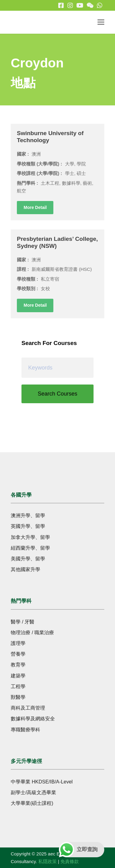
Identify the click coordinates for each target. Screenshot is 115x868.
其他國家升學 (25, 569)
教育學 (18, 665)
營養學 (18, 654)
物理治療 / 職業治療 (32, 633)
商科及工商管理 (28, 708)
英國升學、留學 (28, 526)
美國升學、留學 (28, 559)
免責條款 (70, 861)
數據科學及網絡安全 (33, 719)
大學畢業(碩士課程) (32, 803)
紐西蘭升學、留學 (30, 548)
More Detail (35, 207)
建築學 (18, 676)
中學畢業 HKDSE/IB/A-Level (42, 782)
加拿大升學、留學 (30, 537)
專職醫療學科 (25, 730)
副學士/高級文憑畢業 (33, 792)
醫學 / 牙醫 (23, 622)
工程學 (18, 686)
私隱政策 (48, 861)
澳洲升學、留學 (28, 515)
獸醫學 (18, 697)
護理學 (18, 643)
